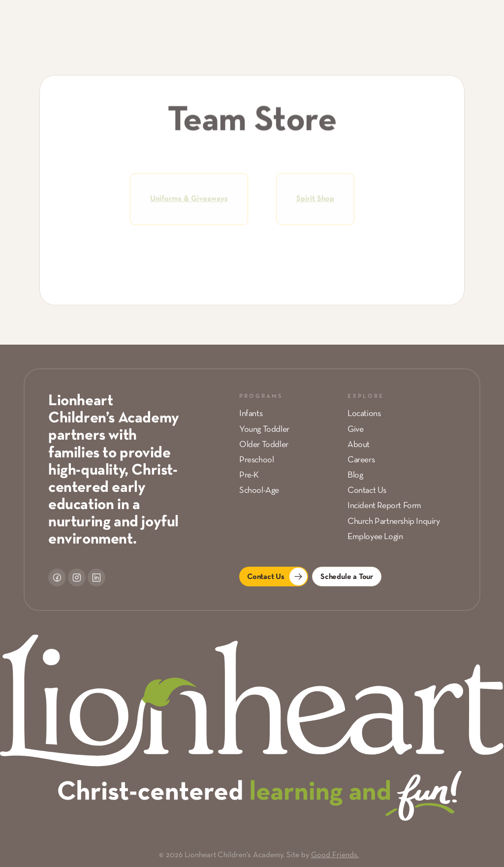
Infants (251, 414)
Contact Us (367, 491)
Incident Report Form (384, 506)
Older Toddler (264, 445)
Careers (361, 460)
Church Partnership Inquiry (394, 522)
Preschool (256, 460)
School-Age (259, 491)
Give (355, 430)
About (359, 445)
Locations (364, 414)
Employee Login (375, 537)
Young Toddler (264, 430)
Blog (355, 475)
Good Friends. (335, 855)
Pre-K (249, 475)
